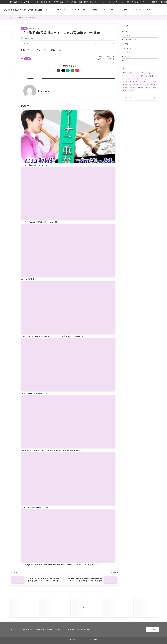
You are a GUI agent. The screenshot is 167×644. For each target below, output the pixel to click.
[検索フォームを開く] (155, 10)
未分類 (24, 29)
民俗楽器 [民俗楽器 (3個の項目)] (133, 88)
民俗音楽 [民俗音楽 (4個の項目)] (141, 88)
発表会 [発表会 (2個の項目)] (155, 88)
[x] (12, 37)
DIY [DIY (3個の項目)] (125, 73)
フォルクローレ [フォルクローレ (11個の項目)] (144, 82)
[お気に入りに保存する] (25, 43)
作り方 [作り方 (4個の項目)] (125, 85)
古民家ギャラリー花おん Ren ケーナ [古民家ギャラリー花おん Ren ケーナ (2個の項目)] (143, 85)
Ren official (28, 38)
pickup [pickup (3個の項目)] (130, 73)
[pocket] (12, 46)
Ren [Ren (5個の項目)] (143, 73)
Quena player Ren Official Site (29, 10)
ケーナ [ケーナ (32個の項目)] (132, 76)
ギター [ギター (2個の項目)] (125, 76)
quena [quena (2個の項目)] (137, 73)
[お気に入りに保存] (12, 60)
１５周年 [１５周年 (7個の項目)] (131, 91)
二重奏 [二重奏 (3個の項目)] (154, 82)
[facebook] (12, 34)
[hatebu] (12, 40)
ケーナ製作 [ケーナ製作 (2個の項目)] (136, 79)
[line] (12, 43)
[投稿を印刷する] (12, 68)
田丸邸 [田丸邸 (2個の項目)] (148, 88)
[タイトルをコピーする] (12, 53)
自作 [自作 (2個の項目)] (125, 91)
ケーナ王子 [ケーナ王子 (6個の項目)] (127, 79)
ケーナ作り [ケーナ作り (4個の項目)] (140, 76)
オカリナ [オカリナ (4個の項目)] (150, 73)
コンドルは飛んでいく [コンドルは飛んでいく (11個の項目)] (130, 82)
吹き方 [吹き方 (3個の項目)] (125, 88)
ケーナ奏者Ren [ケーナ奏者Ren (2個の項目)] (151, 76)
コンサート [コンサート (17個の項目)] (146, 79)
